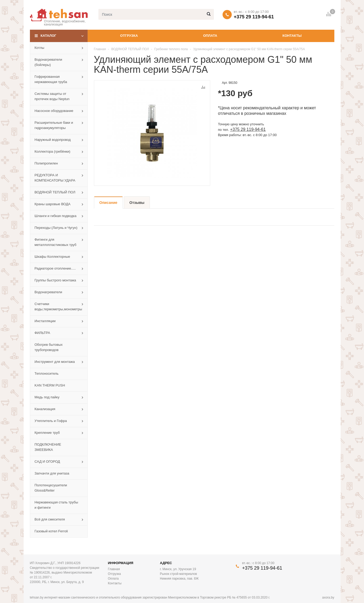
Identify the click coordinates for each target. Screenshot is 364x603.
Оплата (210, 36)
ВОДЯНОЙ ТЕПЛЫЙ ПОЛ (130, 49)
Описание (109, 203)
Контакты (292, 36)
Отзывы (137, 203)
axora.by (328, 597)
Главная (100, 49)
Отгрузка (129, 36)
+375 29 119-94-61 (254, 17)
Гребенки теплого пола (171, 49)
